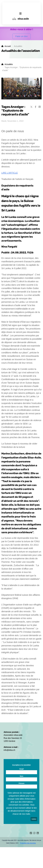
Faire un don (21, 36)
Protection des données (28, 843)
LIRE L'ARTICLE (10, 173)
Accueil (8, 46)
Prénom (21, 783)
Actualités (9, 64)
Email (21, 769)
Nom (21, 776)
